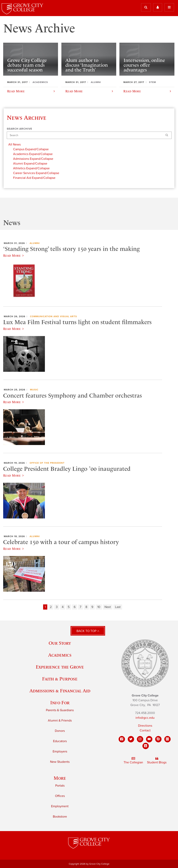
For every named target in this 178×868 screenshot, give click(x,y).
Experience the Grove (60, 667)
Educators (60, 741)
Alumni (35, 243)
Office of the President (47, 463)
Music (34, 390)
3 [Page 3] (57, 607)
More (60, 778)
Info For (60, 703)
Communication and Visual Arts (53, 316)
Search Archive (19, 129)
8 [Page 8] (86, 607)
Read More (13, 255)
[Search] (89, 135)
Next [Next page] (108, 607)
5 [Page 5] (69, 607)
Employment (60, 806)
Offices (60, 796)
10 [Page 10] (99, 607)
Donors (60, 731)
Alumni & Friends (60, 721)
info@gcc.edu (145, 718)
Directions (145, 726)
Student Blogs (157, 761)
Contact (145, 730)
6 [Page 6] (75, 607)
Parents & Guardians (60, 710)
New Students (60, 762)
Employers (60, 751)
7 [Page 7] (80, 607)
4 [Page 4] (63, 607)
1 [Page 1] (45, 607)
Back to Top (88, 631)
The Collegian (133, 761)
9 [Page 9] (92, 607)
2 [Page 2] (51, 607)
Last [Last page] (118, 607)
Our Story (60, 643)
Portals (60, 786)
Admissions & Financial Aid (60, 691)
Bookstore (60, 817)
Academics (60, 655)
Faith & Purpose (60, 679)
